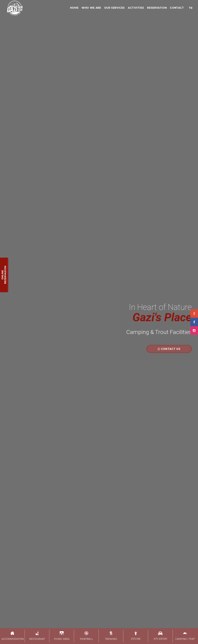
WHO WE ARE (91, 8)
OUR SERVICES (115, 8)
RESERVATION (157, 8)
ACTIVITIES (136, 8)
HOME (74, 8)
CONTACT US (169, 349)
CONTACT (177, 8)
